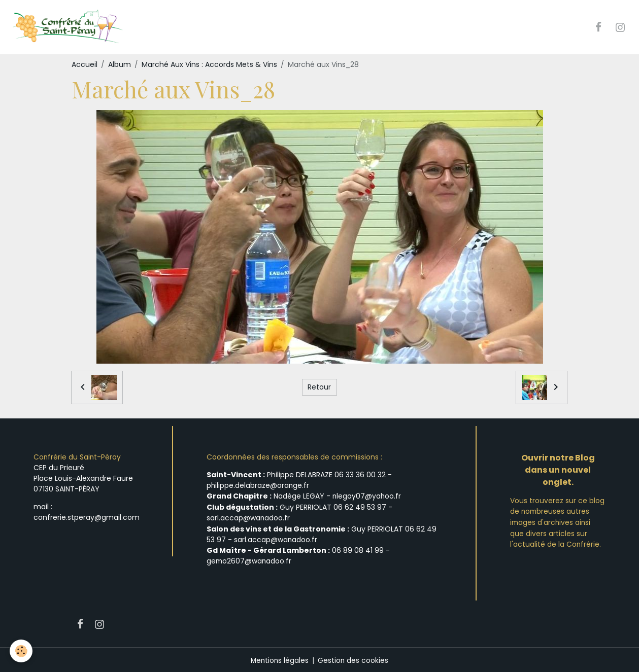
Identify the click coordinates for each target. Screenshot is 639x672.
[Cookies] (22, 651)
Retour (319, 387)
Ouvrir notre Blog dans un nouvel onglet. (558, 470)
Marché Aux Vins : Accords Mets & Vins (209, 65)
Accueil (85, 65)
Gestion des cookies (354, 659)
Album (120, 65)
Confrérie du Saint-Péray (78, 457)
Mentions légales (279, 659)
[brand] (69, 27)
